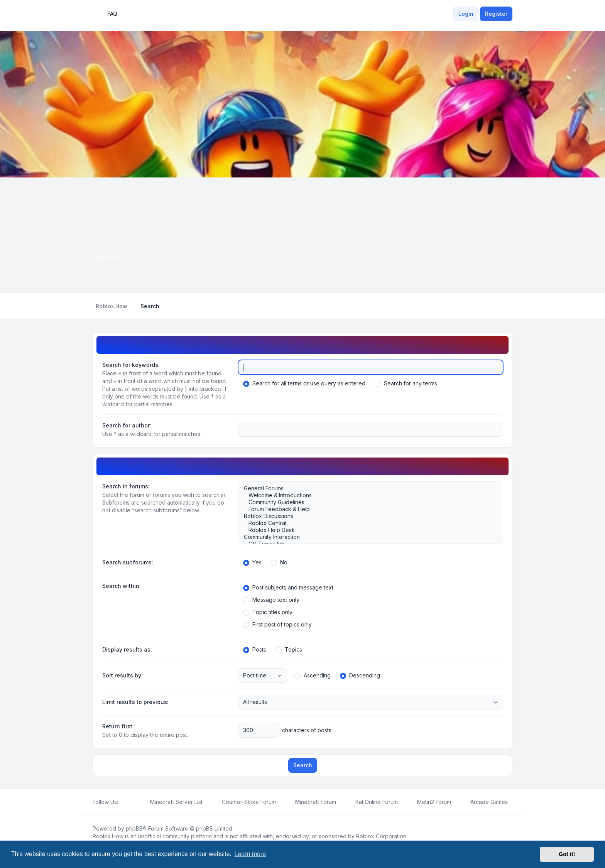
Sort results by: (123, 675)
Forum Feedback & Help (367, 509)
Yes (252, 562)
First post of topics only (277, 625)
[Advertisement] (302, 235)
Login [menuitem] (466, 14)
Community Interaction (367, 537)
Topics (289, 650)
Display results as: (127, 649)
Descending (360, 675)
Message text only (271, 600)
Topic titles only (268, 612)
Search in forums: (126, 486)
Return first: (118, 726)
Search (303, 765)
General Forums (367, 488)
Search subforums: (128, 562)
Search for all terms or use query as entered (304, 383)
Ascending (313, 675)
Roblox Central (367, 523)
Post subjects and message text (288, 588)
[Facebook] (123, 802)
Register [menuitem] (496, 14)
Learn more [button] (250, 854)
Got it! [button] (567, 854)
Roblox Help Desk (367, 530)
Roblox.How (108, 836)
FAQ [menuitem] (107, 14)
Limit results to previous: (135, 702)
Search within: (122, 586)
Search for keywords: (131, 365)
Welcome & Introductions (367, 495)
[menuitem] (449, 14)
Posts (255, 650)
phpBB (134, 828)
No (279, 562)
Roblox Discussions (367, 516)
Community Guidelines (367, 502)
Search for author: (127, 425)
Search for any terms (406, 383)
